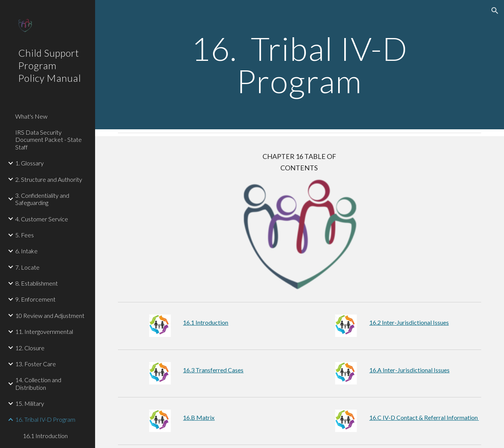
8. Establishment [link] (37, 283)
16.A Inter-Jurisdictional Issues (409, 370)
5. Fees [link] (25, 235)
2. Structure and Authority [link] (49, 179)
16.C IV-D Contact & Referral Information (424, 417)
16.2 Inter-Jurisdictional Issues (409, 322)
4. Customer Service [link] (42, 219)
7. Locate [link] (27, 267)
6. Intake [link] (26, 251)
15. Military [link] (30, 403)
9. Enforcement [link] (35, 299)
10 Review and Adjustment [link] (50, 315)
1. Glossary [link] (29, 163)
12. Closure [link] (30, 348)
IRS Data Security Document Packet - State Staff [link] (48, 140)
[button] (495, 11)
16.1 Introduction (206, 322)
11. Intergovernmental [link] (44, 331)
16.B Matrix (199, 417)
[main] (299, 65)
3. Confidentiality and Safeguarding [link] (42, 199)
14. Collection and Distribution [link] (38, 383)
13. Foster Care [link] (36, 364)
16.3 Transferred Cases (213, 370)
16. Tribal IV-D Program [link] (45, 419)
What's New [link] (31, 116)
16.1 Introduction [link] (45, 436)
